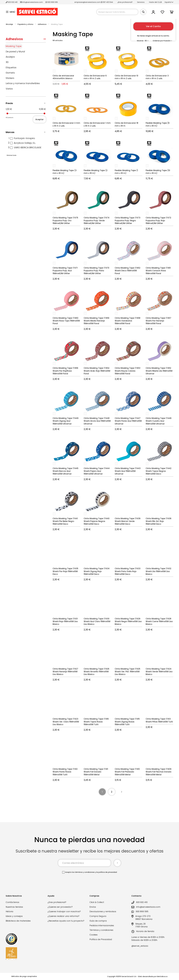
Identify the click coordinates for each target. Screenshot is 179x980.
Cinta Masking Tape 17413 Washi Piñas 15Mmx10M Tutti (159, 720)
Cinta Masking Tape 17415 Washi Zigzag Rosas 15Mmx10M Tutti (127, 722)
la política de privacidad (107, 872)
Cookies (93, 935)
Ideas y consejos (14, 916)
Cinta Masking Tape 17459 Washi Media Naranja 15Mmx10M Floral (96, 321)
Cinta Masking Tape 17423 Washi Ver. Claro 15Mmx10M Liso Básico (66, 722)
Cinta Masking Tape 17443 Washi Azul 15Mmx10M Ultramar (128, 471)
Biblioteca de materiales (18, 921)
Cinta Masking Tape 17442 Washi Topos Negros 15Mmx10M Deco (159, 471)
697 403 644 (107, 2)
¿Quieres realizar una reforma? (63, 916)
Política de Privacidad (101, 939)
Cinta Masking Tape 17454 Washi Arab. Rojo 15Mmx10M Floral (97, 371)
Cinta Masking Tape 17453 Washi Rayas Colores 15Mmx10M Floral (128, 371)
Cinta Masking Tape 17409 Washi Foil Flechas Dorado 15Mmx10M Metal (159, 772)
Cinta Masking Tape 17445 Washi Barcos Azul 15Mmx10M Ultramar (65, 471)
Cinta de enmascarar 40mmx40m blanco (63, 77)
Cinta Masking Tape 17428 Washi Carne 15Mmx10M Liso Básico (159, 621)
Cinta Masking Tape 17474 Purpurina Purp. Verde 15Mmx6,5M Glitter (97, 220)
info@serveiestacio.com (32, 2)
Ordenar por (158, 41)
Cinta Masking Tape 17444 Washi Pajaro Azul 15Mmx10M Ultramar (97, 471)
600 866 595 (52, 2)
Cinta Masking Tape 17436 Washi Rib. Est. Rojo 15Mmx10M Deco (159, 521)
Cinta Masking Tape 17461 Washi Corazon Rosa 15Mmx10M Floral (158, 271)
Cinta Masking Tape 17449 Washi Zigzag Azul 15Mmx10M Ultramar (66, 421)
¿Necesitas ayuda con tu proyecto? (66, 921)
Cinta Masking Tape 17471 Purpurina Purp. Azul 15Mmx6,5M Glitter (65, 271)
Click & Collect (97, 902)
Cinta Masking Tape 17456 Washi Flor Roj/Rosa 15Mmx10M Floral (65, 371)
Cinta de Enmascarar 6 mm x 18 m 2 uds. (95, 77)
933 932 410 (12, 2)
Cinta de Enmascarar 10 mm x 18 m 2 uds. (126, 77)
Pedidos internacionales (102, 925)
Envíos (93, 907)
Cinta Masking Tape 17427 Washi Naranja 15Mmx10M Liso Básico (65, 672)
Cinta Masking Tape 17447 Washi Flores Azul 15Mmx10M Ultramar (128, 421)
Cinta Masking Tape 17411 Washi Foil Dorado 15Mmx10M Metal (96, 772)
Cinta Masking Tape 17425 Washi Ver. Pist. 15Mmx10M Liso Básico (127, 672)
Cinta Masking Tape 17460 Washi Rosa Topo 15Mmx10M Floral (66, 321)
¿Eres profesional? (125, 2)
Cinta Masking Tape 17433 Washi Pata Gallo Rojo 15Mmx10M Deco (128, 571)
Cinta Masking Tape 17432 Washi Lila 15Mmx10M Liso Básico (158, 571)
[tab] (26, 40)
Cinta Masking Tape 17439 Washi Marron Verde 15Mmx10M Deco (128, 521)
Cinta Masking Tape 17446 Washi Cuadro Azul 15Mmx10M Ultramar (159, 421)
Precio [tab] (9, 103)
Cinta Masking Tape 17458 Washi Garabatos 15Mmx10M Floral (128, 321)
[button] (169, 2)
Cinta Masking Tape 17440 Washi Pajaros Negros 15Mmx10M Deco (97, 521)
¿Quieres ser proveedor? (60, 907)
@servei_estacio (140, 946)
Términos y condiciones (101, 930)
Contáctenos (12, 902)
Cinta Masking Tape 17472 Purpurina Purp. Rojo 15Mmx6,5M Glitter (158, 220)
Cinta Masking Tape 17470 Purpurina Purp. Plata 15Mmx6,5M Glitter (96, 271)
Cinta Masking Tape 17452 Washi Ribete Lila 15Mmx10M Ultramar (159, 371)
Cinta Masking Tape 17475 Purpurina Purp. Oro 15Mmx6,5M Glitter (65, 220)
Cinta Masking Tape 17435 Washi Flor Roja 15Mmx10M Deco (65, 571)
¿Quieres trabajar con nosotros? (64, 911)
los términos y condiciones (83, 872)
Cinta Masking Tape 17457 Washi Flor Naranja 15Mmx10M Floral (158, 321)
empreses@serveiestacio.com (87, 2)
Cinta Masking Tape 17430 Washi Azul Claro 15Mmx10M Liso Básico (97, 621)
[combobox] (117, 12)
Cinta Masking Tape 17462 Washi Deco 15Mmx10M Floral (128, 271)
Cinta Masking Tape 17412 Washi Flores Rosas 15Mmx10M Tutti (65, 772)
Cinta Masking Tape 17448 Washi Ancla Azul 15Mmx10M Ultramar (97, 421)
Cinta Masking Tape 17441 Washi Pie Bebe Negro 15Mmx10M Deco (65, 521)
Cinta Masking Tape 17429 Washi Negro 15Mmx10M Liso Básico (128, 621)
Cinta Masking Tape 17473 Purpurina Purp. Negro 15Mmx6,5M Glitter (128, 220)
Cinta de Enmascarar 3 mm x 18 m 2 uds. (157, 77)
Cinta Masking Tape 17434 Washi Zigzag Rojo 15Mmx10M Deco (97, 571)
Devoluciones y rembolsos (103, 911)
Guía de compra (98, 921)
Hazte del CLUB (155, 2)
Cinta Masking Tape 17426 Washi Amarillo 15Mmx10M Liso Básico (96, 672)
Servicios (141, 2)
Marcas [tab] (10, 132)
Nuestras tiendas (14, 907)
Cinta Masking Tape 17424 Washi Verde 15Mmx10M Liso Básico (159, 672)
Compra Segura (98, 916)
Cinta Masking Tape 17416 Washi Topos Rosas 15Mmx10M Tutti (96, 722)
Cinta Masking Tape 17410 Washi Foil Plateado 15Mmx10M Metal (127, 772)
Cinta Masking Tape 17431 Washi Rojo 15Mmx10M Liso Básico (65, 621)
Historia (9, 911)
